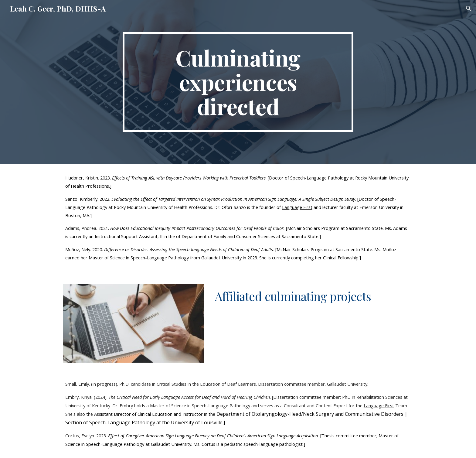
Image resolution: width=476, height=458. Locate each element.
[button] (469, 9)
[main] (238, 82)
